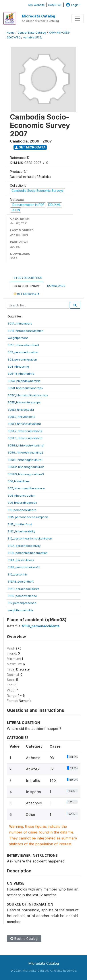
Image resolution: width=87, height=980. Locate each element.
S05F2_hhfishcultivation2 (25, 431)
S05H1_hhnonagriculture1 (25, 460)
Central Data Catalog (32, 33)
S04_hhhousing (18, 367)
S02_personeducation (23, 352)
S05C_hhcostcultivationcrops (28, 395)
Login (72, 5)
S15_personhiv (18, 574)
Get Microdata (30, 147)
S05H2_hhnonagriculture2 (26, 467)
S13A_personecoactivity (24, 546)
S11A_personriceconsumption (28, 517)
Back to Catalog (24, 939)
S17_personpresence (22, 603)
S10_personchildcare (22, 510)
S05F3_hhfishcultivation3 (25, 438)
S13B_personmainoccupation (28, 553)
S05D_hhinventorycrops (24, 402)
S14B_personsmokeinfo (24, 567)
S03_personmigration (22, 359)
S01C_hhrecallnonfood (23, 345)
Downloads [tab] (56, 286)
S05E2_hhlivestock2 (21, 417)
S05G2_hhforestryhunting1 (26, 445)
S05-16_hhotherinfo (21, 374)
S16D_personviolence (22, 596)
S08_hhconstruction (22, 496)
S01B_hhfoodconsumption (26, 331)
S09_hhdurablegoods (22, 503)
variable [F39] (33, 37)
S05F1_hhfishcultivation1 (24, 424)
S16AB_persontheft (21, 581)
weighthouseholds (20, 610)
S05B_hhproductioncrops (25, 388)
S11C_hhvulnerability (21, 531)
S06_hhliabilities (19, 481)
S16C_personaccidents (23, 589)
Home (11, 33)
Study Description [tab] (28, 278)
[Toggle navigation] (77, 19)
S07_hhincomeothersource (26, 488)
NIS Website (37, 5)
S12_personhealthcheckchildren (30, 538)
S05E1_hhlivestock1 (21, 410)
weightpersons (18, 338)
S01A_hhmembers (20, 323)
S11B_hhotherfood (20, 524)
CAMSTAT (55, 5)
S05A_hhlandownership (24, 381)
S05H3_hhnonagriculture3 (26, 474)
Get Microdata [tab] (27, 294)
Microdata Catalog (39, 16)
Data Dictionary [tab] (27, 286)
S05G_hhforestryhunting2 (25, 452)
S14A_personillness (21, 560)
